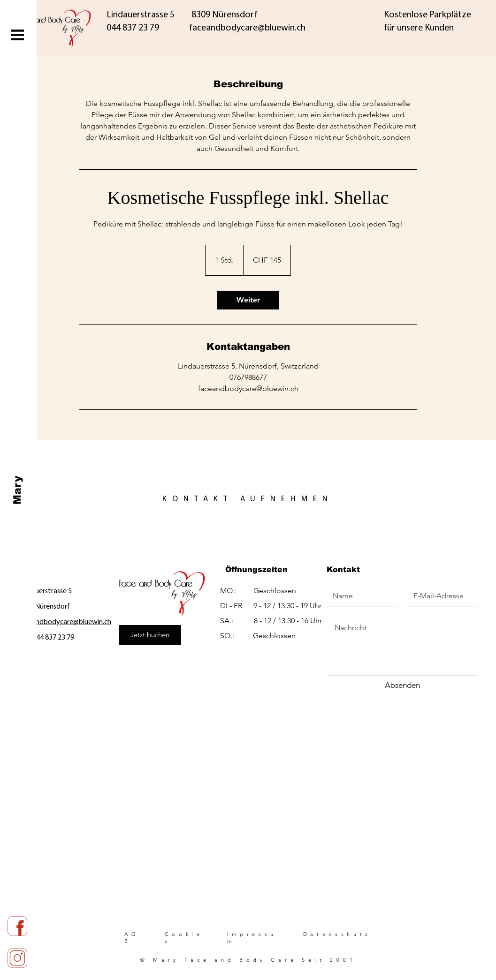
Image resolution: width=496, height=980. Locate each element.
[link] (248, 300)
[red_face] (17, 927)
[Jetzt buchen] (150, 635)
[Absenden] (403, 686)
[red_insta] (17, 958)
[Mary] (18, 490)
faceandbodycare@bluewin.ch (65, 622)
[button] (18, 35)
